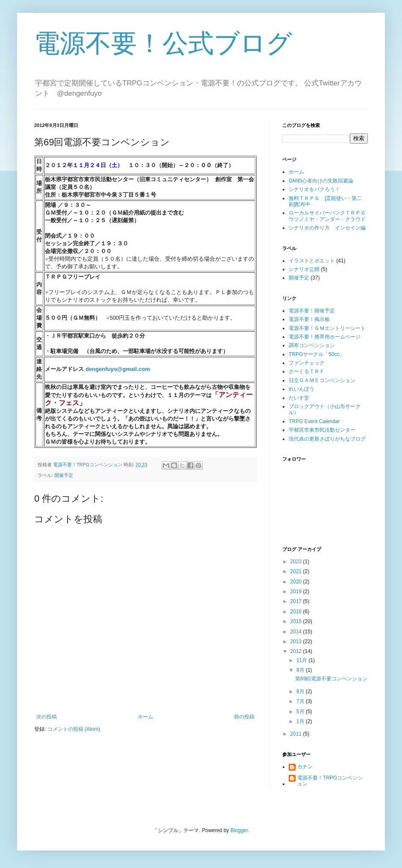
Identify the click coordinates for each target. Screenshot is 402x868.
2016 (297, 612)
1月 (301, 721)
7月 (301, 701)
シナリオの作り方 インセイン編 (327, 228)
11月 (303, 660)
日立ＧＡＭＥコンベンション (322, 380)
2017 (297, 601)
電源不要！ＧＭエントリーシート (327, 328)
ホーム (145, 717)
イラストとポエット (312, 261)
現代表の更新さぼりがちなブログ (327, 439)
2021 (297, 571)
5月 (301, 712)
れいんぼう (301, 389)
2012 (297, 651)
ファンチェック (307, 363)
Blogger (239, 830)
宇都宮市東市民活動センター (322, 430)
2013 (297, 641)
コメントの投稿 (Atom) (74, 729)
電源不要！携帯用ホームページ (325, 337)
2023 (297, 562)
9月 (301, 670)
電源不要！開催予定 (312, 311)
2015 (297, 621)
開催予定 (64, 475)
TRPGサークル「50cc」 (317, 354)
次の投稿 (47, 717)
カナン (305, 767)
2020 (297, 582)
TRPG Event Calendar (314, 421)
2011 (297, 734)
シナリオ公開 (304, 269)
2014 (297, 632)
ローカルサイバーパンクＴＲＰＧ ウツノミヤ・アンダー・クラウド (330, 216)
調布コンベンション (312, 345)
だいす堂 (299, 398)
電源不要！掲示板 (309, 319)
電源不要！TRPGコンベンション (330, 781)
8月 (301, 691)
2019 (297, 591)
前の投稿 (244, 717)
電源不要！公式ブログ (163, 43)
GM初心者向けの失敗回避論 (321, 181)
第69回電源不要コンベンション (331, 679)
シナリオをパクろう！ (314, 189)
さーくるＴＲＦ (307, 371)
